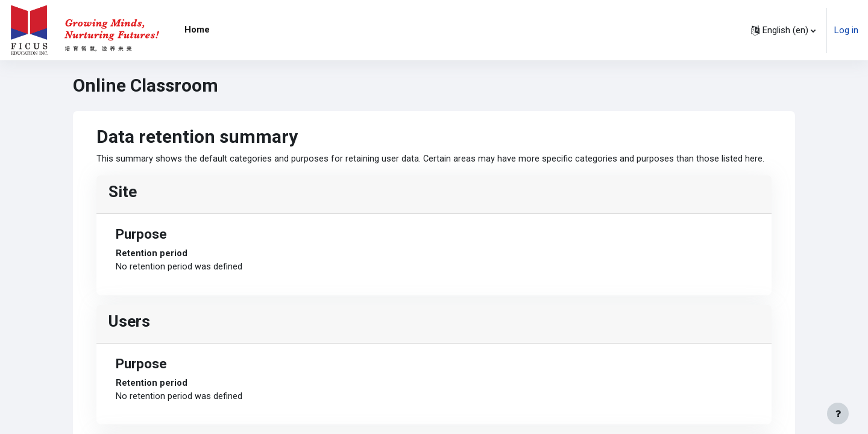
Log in (846, 30)
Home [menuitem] (197, 30)
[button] (783, 30)
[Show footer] (838, 414)
